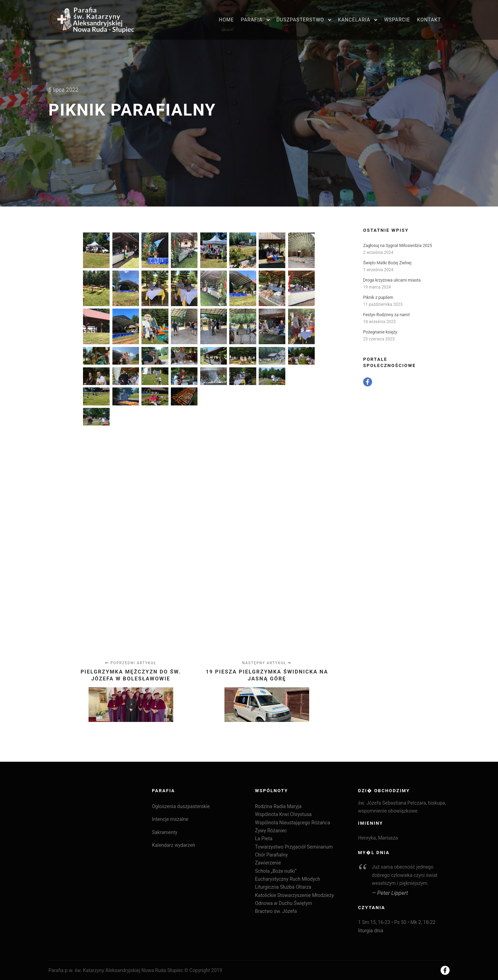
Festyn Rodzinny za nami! (386, 315)
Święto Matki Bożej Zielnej (387, 263)
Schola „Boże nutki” (276, 871)
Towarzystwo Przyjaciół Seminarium (294, 847)
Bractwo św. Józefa (276, 911)
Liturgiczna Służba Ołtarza (283, 887)
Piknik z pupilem (378, 297)
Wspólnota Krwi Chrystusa (283, 814)
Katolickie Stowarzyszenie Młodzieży (294, 895)
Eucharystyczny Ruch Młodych (287, 879)
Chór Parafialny (271, 855)
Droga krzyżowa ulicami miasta (392, 280)
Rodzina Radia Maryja (278, 806)
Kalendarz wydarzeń (173, 845)
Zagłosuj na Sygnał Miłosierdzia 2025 (398, 246)
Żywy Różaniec (271, 831)
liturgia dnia (371, 931)
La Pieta (264, 839)
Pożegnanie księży (380, 332)
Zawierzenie (268, 863)
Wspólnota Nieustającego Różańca (292, 823)
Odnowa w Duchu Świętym (283, 903)
